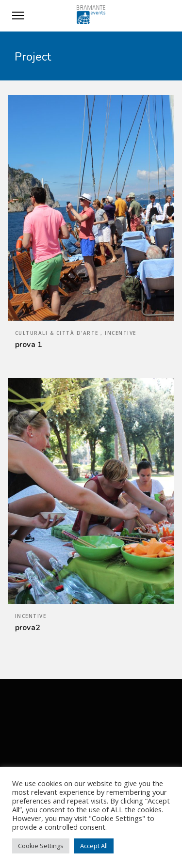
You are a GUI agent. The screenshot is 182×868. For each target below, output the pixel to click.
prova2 (28, 628)
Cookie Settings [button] (41, 846)
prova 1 (29, 345)
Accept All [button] (94, 846)
